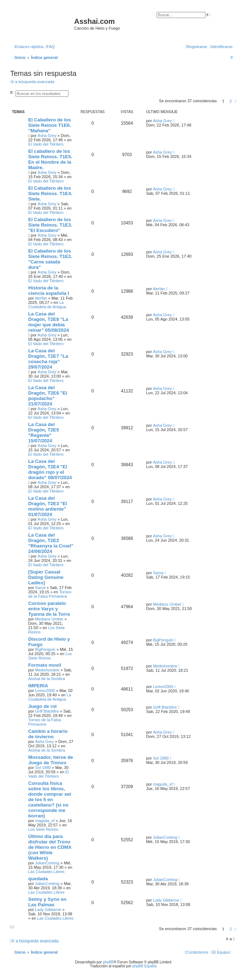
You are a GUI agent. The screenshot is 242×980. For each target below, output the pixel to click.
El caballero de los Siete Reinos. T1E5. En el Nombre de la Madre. (50, 159)
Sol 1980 (43, 768)
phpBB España (145, 966)
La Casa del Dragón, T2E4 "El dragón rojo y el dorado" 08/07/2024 (50, 469)
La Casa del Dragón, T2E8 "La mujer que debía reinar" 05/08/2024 (49, 322)
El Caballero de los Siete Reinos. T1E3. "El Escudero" (50, 225)
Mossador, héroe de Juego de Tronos (51, 760)
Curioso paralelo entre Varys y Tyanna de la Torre (49, 609)
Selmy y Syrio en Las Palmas (47, 902)
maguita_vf (45, 821)
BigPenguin (45, 649)
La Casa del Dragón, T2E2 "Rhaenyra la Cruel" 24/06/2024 (51, 543)
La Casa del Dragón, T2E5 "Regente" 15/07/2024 (44, 433)
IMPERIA (38, 686)
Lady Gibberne (48, 910)
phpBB (108, 962)
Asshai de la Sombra (47, 679)
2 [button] (231, 101)
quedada (38, 879)
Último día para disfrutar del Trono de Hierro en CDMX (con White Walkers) (50, 847)
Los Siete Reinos (50, 656)
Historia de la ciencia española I (49, 291)
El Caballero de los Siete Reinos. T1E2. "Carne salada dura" (50, 259)
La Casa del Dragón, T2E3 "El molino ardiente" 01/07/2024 (48, 506)
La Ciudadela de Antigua (47, 305)
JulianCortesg (47, 863)
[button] (235, 101)
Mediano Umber (49, 619)
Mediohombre (47, 670)
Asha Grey (47, 136)
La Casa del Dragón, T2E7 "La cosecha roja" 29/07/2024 (48, 359)
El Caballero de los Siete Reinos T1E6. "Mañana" (50, 125)
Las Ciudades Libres (46, 872)
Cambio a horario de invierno (48, 734)
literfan (41, 298)
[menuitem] (50, 47)
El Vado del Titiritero (46, 144)
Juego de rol (42, 706)
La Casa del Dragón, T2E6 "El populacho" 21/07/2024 (48, 396)
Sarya (40, 588)
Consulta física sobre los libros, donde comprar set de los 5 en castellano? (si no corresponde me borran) (50, 800)
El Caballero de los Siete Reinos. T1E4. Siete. (50, 194)
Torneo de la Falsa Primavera (50, 594)
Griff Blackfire (47, 711)
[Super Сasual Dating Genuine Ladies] (46, 577)
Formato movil (45, 665)
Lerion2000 (45, 691)
